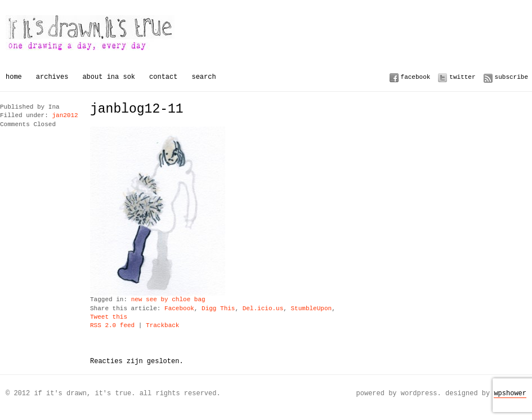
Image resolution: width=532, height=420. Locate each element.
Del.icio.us (263, 309)
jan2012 (65, 116)
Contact (163, 77)
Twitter (462, 77)
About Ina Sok (109, 77)
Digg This (218, 309)
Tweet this (109, 317)
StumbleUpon (311, 309)
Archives (52, 77)
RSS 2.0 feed (112, 326)
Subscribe (511, 77)
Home (14, 77)
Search (204, 77)
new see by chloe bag (168, 300)
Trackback (162, 326)
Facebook (416, 77)
